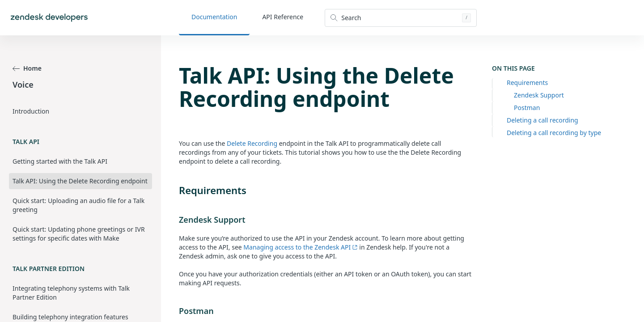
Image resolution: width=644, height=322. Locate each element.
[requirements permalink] (174, 190)
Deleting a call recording (542, 120)
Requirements (527, 83)
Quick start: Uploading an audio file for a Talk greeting (78, 205)
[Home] (49, 18)
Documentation (214, 17)
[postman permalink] (174, 311)
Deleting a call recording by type (554, 133)
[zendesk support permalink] (174, 220)
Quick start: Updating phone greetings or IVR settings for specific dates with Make (79, 234)
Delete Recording (252, 143)
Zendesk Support (539, 95)
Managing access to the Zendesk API (300, 247)
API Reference (283, 17)
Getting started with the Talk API (60, 161)
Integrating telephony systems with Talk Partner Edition (71, 293)
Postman (527, 108)
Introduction (31, 111)
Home (27, 68)
